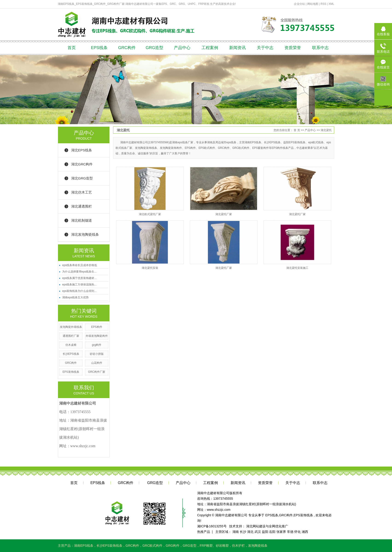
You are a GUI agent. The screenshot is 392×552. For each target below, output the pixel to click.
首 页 (297, 130)
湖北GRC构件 (82, 164)
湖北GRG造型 (82, 178)
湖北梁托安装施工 (297, 268)
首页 (72, 48)
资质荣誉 (293, 48)
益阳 (265, 532)
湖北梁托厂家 (224, 214)
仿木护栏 (238, 546)
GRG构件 (173, 546)
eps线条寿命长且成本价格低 (80, 265)
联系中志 (320, 48)
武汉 (258, 532)
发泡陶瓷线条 (258, 546)
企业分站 (299, 4)
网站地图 (313, 4)
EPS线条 (99, 48)
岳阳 (272, 532)
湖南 (236, 532)
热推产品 (204, 532)
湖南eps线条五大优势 (75, 297)
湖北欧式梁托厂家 (150, 214)
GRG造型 (154, 48)
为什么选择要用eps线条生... (79, 272)
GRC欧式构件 (152, 546)
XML (331, 4)
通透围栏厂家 (71, 336)
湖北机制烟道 (82, 220)
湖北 (250, 532)
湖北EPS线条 (82, 150)
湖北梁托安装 (150, 268)
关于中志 (265, 48)
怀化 (298, 532)
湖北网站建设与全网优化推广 (267, 526)
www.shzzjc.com (219, 510)
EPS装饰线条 (71, 372)
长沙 (243, 532)
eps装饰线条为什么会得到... (79, 291)
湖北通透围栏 (82, 206)
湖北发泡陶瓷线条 (85, 234)
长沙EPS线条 (71, 354)
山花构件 (97, 363)
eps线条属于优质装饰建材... (79, 278)
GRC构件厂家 (97, 372)
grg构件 (97, 345)
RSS (323, 4)
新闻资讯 (237, 48)
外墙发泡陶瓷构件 (97, 336)
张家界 (281, 532)
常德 (290, 532)
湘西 (305, 532)
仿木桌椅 (71, 345)
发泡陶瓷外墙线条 (71, 327)
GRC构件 (127, 48)
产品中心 (182, 48)
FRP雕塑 (206, 546)
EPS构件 (97, 327)
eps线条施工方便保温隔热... (79, 285)
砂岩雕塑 (222, 546)
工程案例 (210, 48)
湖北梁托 (326, 130)
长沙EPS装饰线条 (109, 546)
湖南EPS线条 (84, 546)
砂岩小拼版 (97, 354)
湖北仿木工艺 (82, 192)
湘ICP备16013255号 (212, 526)
